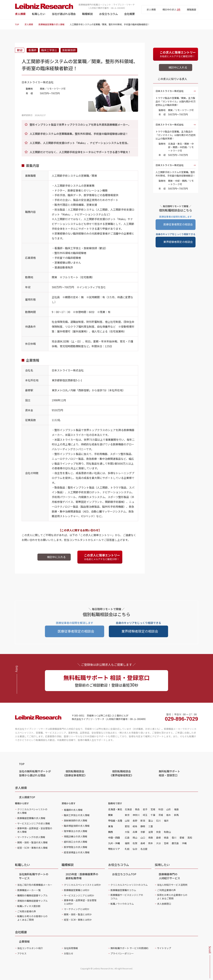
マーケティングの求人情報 (31, 837)
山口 (143, 838)
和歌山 (167, 832)
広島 (127, 838)
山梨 (127, 821)
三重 (151, 826)
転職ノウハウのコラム (122, 904)
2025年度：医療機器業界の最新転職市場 (82, 876)
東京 (127, 815)
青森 (137, 809)
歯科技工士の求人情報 (76, 842)
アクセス (22, 953)
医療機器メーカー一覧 (29, 890)
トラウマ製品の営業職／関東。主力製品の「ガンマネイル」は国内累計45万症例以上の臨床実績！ (176, 101)
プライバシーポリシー (122, 953)
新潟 (143, 821)
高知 (190, 838)
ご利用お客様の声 (27, 911)
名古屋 (144, 849)
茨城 (161, 815)
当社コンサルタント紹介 (30, 948)
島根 (158, 838)
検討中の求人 (171, 9)
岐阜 (135, 826)
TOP (17, 24)
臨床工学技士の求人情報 (77, 815)
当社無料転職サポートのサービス (34, 876)
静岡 (143, 826)
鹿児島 (175, 843)
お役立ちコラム (108, 14)
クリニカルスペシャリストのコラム (129, 885)
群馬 (176, 815)
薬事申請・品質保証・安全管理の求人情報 (35, 830)
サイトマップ (164, 948)
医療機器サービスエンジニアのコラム (127, 897)
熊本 (151, 843)
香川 (174, 838)
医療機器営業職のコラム (123, 890)
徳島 (166, 838)
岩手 (145, 809)
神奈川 (136, 815)
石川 (158, 821)
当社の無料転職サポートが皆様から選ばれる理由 (35, 773)
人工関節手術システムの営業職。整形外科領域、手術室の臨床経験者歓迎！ (175, 174)
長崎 (143, 843)
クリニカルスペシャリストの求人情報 (32, 811)
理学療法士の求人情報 (76, 831)
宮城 (153, 809)
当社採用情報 (71, 948)
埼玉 (145, 815)
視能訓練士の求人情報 (76, 836)
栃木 (169, 815)
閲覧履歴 (192, 9)
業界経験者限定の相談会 (178, 242)
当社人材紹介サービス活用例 (172, 885)
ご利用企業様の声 (166, 890)
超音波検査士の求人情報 (77, 852)
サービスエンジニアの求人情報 (34, 823)
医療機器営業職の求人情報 (51, 24)
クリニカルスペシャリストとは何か (82, 885)
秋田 (161, 809)
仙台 (135, 849)
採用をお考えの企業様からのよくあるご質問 (172, 897)
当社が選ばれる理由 (64, 14)
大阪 (127, 832)
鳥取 (151, 838)
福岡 (127, 843)
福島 (176, 809)
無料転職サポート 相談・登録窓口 (169, 773)
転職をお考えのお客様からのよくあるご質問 (32, 918)
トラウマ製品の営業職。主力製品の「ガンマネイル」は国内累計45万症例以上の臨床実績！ (176, 135)
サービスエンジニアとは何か (79, 895)
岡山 (135, 838)
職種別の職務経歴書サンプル (32, 895)
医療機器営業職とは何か (77, 890)
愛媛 (182, 838)
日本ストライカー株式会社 (170, 91)
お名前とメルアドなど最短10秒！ (103, 557)
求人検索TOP (27, 797)
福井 (166, 821)
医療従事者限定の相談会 (178, 224)
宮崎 (166, 843)
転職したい (39, 14)
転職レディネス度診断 (29, 906)
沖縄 (184, 843)
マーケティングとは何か (77, 909)
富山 (151, 821)
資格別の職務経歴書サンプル (32, 901)
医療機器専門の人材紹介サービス (169, 876)
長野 (135, 821)
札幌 (127, 849)
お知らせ (69, 953)
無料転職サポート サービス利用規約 (129, 948)
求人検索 (20, 14)
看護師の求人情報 (73, 810)
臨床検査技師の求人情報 (77, 826)
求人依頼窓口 (164, 904)
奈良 (158, 832)
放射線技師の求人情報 (76, 820)
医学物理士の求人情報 (76, 847)
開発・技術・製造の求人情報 (32, 842)
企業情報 (24, 941)
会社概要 (129, 14)
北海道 (128, 809)
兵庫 (135, 832)
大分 (158, 843)
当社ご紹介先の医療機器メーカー (35, 885)
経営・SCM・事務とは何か (78, 920)
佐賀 (135, 843)
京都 (143, 832)
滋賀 (151, 832)
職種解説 (87, 14)
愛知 (127, 826)
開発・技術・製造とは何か (78, 914)
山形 (169, 809)
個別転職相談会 (75, 773)
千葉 (153, 815)
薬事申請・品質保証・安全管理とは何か (80, 902)
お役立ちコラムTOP (124, 874)
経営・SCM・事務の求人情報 (32, 848)
